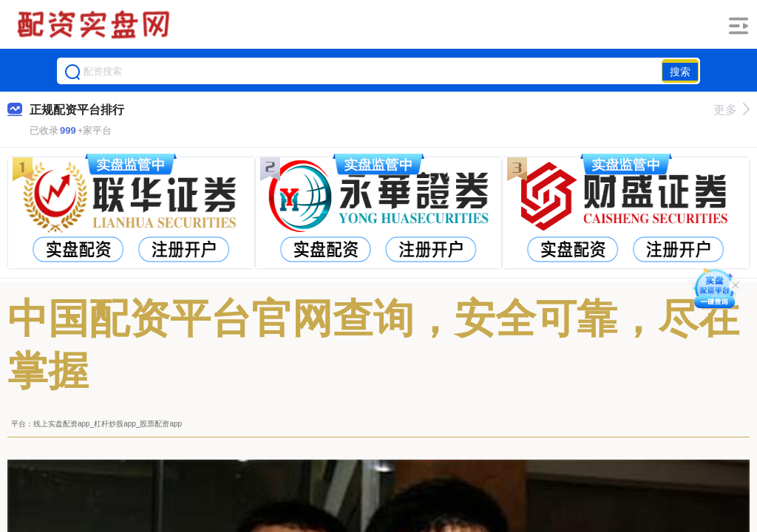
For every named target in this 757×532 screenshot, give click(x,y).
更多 (731, 110)
